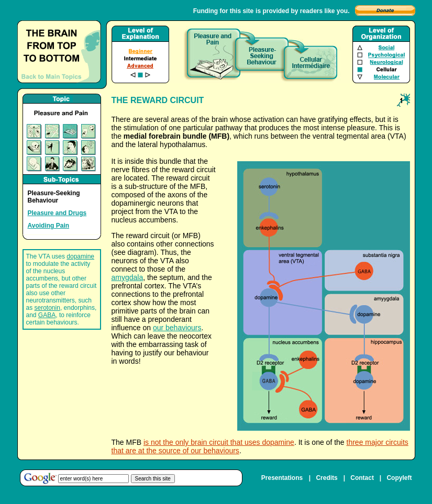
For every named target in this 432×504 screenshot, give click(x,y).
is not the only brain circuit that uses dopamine (219, 442)
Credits (326, 478)
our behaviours (177, 328)
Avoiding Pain (49, 226)
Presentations (282, 478)
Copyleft (399, 478)
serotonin (47, 308)
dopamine (80, 256)
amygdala (128, 277)
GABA (47, 315)
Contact (362, 478)
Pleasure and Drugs (57, 213)
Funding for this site (223, 11)
